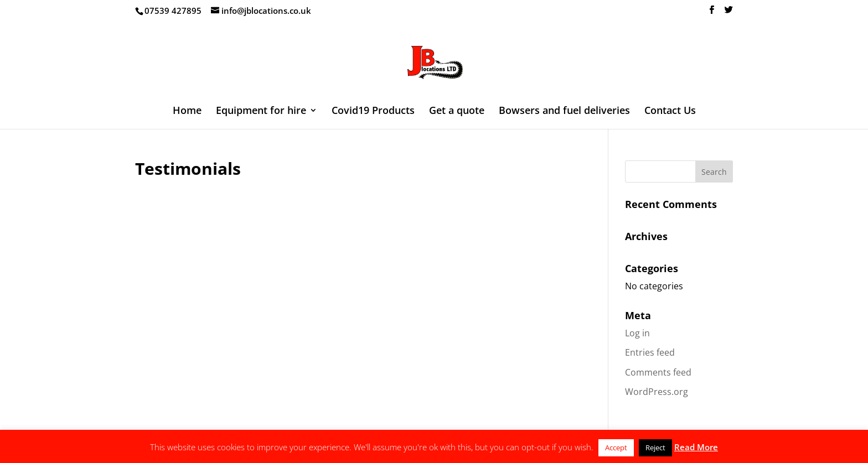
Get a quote (457, 111)
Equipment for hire (261, 111)
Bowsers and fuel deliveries (564, 111)
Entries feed (650, 352)
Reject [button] (655, 448)
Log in (637, 333)
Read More (696, 447)
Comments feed (658, 372)
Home (187, 111)
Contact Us (670, 111)
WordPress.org (657, 392)
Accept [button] (616, 448)
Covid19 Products (373, 111)
